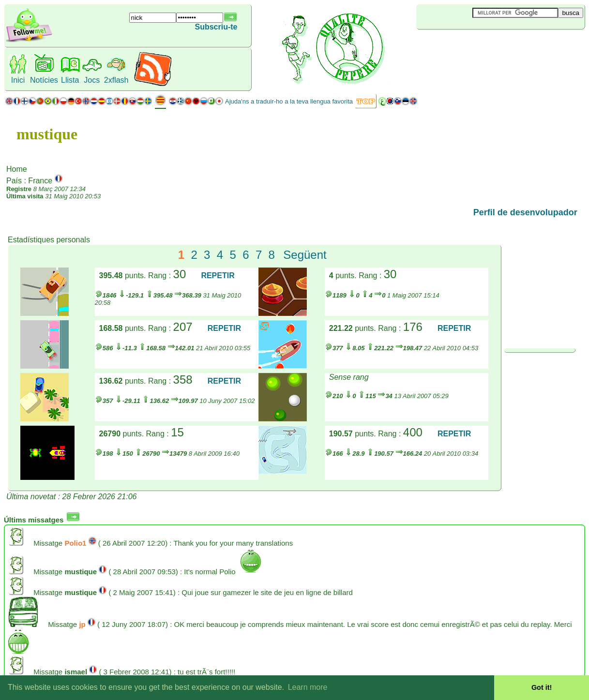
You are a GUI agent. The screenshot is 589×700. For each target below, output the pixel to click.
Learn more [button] (308, 687)
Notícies (44, 80)
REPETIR (218, 276)
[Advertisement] (474, 45)
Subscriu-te (216, 27)
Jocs (92, 80)
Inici (18, 80)
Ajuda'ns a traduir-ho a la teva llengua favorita (289, 101)
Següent (305, 255)
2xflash (116, 80)
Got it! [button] (542, 687)
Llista (70, 80)
